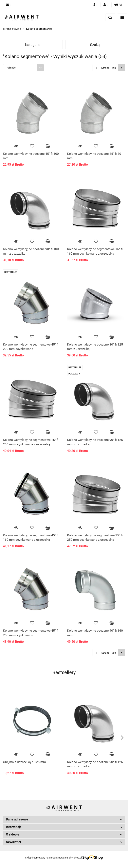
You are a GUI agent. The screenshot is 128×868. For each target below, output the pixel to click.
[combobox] (23, 68)
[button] (118, 5)
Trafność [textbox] (10, 68)
